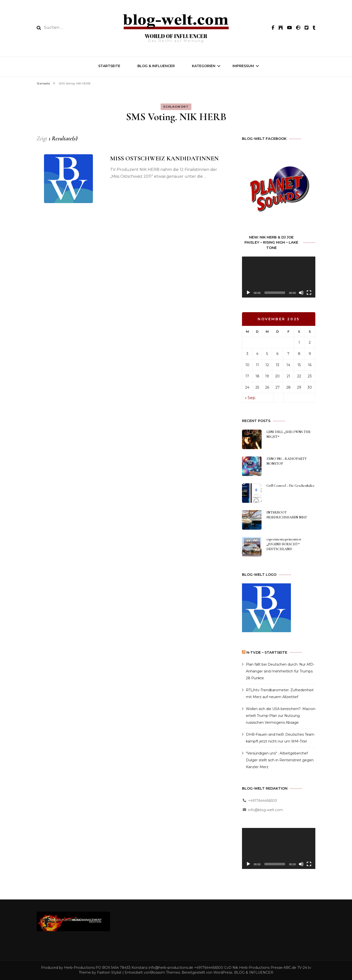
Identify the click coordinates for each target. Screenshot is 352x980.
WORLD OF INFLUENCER (176, 36)
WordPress (223, 972)
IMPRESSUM (243, 66)
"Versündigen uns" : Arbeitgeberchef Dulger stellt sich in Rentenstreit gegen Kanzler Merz (280, 760)
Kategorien (204, 66)
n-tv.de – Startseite (267, 652)
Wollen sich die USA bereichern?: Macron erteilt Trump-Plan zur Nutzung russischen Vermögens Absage (281, 716)
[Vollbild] (309, 293)
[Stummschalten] (301, 293)
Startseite (109, 66)
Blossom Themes (165, 972)
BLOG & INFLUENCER (156, 66)
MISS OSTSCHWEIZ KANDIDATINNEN (164, 158)
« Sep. (250, 398)
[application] (279, 277)
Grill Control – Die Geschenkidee (291, 486)
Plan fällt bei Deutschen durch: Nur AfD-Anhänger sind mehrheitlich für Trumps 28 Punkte (280, 671)
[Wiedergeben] (248, 293)
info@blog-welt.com (265, 810)
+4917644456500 (263, 801)
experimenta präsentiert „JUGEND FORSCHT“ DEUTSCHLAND (284, 544)
